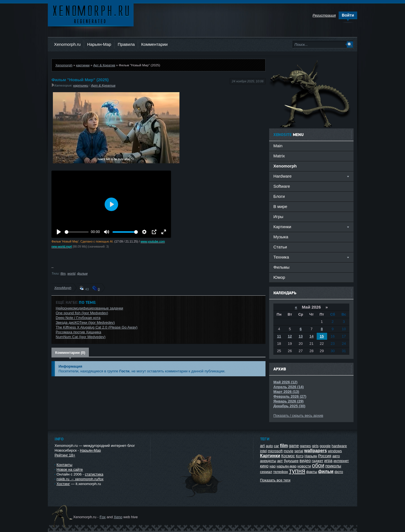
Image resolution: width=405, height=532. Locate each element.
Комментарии (154, 44)
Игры (278, 217)
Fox (103, 517)
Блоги (279, 196)
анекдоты (268, 461)
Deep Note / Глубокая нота (78, 318)
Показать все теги (275, 480)
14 (311, 336)
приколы (333, 466)
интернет (341, 461)
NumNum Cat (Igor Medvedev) (81, 337)
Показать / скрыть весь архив (298, 416)
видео (305, 461)
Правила (126, 44)
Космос (288, 456)
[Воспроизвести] (59, 232)
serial (299, 451)
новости (304, 466)
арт (280, 461)
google (325, 446)
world (71, 273)
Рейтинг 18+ (65, 455)
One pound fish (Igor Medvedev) (82, 313)
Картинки (270, 456)
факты (312, 472)
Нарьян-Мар (99, 44)
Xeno (118, 517)
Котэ (300, 456)
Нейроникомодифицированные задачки (89, 308)
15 (322, 336)
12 (290, 336)
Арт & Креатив (104, 65)
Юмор (279, 277)
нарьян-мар (287, 466)
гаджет (318, 461)
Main (278, 146)
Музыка (281, 237)
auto (269, 446)
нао (273, 466)
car (276, 446)
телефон (281, 472)
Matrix (279, 156)
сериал (266, 472)
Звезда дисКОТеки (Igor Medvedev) (85, 322)
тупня (297, 471)
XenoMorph (63, 288)
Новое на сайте (70, 469)
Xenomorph (64, 65)
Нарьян (311, 456)
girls (315, 446)
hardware (339, 446)
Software (282, 186)
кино (264, 466)
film (63, 273)
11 (279, 336)
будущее (291, 461)
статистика (94, 474)
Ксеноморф (91, 14)
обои (318, 465)
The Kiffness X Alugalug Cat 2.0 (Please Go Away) (97, 327)
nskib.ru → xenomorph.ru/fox (80, 479)
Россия (325, 456)
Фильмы (281, 267)
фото (339, 472)
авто (336, 456)
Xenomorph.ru (67, 44)
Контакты (64, 465)
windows (335, 451)
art (263, 446)
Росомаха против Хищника (78, 332)
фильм (82, 273)
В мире (280, 206)
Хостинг (63, 484)
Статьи (280, 247)
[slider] (77, 232)
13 (301, 336)
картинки (83, 65)
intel (264, 451)
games (305, 446)
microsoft (275, 451)
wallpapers (315, 451)
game (294, 446)
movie (288, 451)
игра (328, 461)
